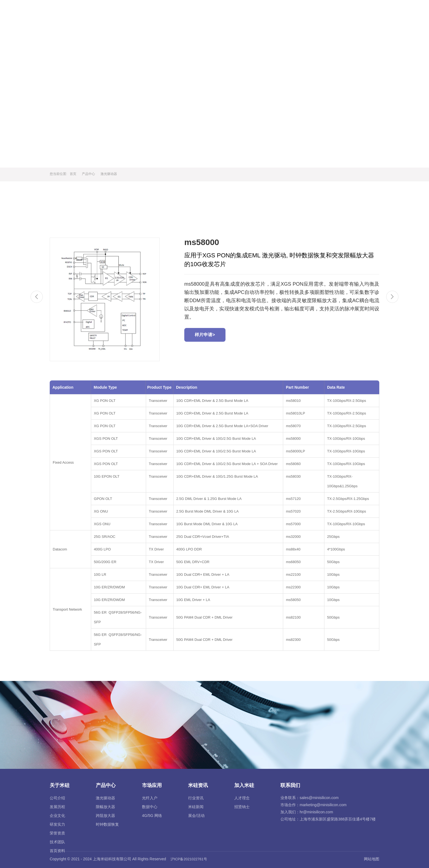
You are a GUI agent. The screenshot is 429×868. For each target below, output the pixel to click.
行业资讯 (196, 798)
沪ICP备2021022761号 (189, 859)
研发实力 (57, 824)
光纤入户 (150, 798)
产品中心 (249, 11)
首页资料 (57, 851)
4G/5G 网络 (152, 816)
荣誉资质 (57, 833)
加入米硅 (344, 11)
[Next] (392, 297)
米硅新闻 (196, 807)
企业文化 (57, 816)
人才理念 (242, 798)
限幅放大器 (105, 807)
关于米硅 (218, 11)
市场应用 (281, 11)
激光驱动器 (109, 174)
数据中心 (150, 807)
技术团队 (57, 842)
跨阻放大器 (105, 816)
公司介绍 (57, 798)
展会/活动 (196, 816)
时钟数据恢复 (107, 824)
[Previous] (37, 297)
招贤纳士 (242, 807)
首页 (190, 11)
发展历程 (57, 807)
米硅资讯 (313, 11)
